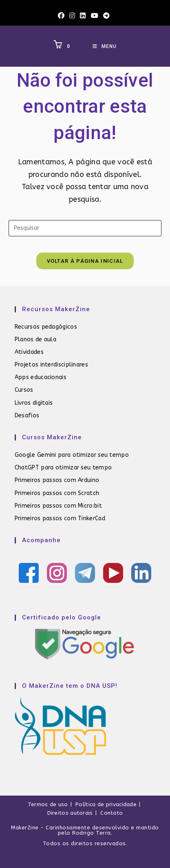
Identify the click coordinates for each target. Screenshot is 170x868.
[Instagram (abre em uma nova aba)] (72, 16)
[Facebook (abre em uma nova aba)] (62, 16)
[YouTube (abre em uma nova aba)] (95, 16)
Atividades (29, 352)
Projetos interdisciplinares (51, 365)
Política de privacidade (106, 804)
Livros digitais (34, 403)
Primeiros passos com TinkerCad (60, 518)
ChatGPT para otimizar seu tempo (63, 468)
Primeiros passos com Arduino (57, 480)
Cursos (24, 390)
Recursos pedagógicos (46, 327)
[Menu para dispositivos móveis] (105, 46)
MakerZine (25, 828)
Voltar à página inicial (85, 261)
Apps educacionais (41, 377)
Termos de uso (48, 804)
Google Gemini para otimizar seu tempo (72, 455)
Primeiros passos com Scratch (57, 493)
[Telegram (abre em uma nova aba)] (106, 16)
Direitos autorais (70, 813)
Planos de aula (35, 339)
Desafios (27, 415)
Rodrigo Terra (92, 833)
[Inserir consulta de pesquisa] (85, 228)
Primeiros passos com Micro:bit (58, 506)
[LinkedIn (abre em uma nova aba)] (83, 16)
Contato (111, 813)
